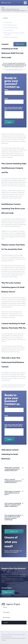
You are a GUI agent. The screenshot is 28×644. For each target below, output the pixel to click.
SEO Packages (7, 617)
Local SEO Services (9, 30)
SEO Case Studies (13, 635)
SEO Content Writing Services (11, 28)
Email (6, 99)
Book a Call (20, 44)
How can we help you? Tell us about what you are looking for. (14, 109)
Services (5, 607)
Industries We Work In (7, 636)
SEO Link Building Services (10, 25)
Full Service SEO (8, 22)
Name (6, 90)
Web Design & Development (11, 37)
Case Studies (6, 612)
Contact (6, 623)
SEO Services (5, 635)
